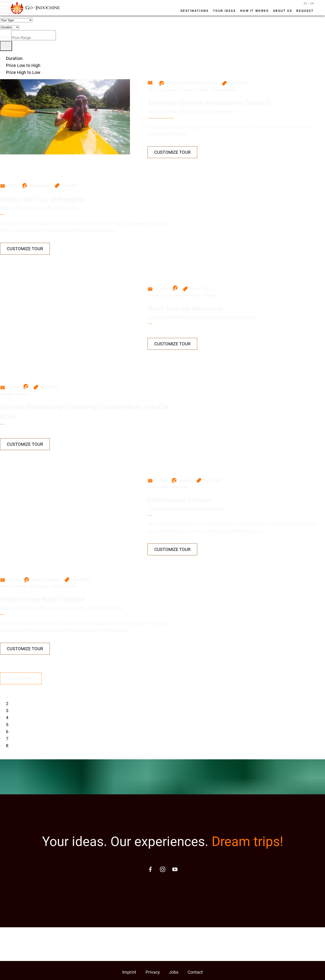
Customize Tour (172, 152)
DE (305, 3)
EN (312, 3)
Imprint (129, 972)
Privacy (153, 972)
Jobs (174, 972)
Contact (195, 972)
